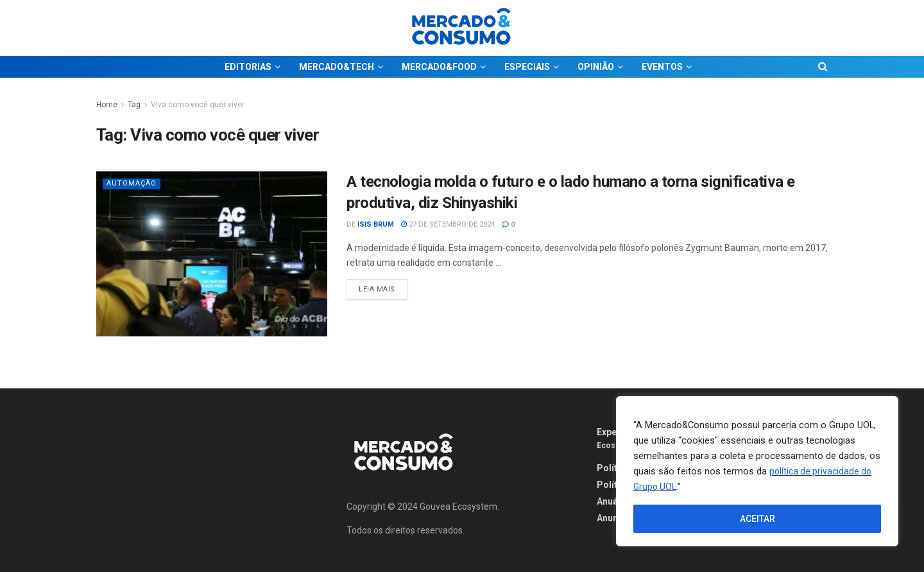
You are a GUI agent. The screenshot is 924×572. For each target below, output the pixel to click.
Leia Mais (383, 286)
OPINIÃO (596, 67)
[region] (757, 471)
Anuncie (614, 518)
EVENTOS (662, 67)
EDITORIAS (248, 67)
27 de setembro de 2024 (448, 224)
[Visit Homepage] (462, 28)
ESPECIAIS (527, 67)
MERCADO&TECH (337, 67)
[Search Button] (823, 67)
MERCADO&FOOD (439, 67)
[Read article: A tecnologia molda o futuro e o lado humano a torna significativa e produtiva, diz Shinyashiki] (212, 254)
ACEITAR (757, 519)
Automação (132, 183)
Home (107, 105)
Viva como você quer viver (198, 105)
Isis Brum (376, 224)
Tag (134, 105)
